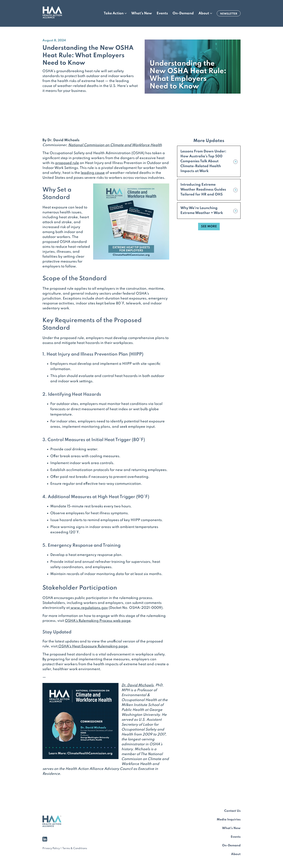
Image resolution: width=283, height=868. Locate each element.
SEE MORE (209, 227)
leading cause (93, 173)
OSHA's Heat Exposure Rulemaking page (93, 646)
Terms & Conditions (75, 849)
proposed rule (67, 163)
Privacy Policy (51, 849)
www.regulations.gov (89, 608)
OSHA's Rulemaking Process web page (98, 621)
